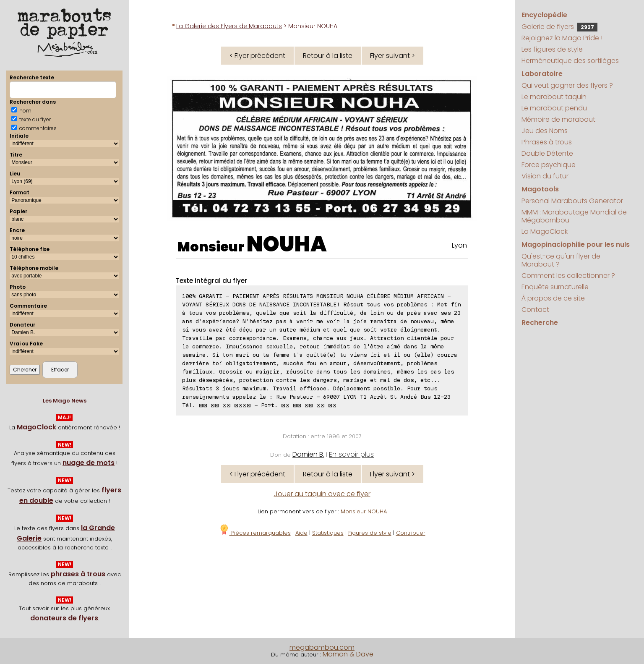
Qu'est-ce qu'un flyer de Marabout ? (561, 260)
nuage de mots (89, 463)
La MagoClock (545, 231)
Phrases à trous (547, 142)
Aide (301, 533)
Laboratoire (542, 74)
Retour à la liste (328, 56)
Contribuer (411, 533)
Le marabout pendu (554, 108)
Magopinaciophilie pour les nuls (576, 244)
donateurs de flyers (64, 618)
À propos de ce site (553, 298)
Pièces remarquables (255, 533)
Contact (535, 310)
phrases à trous (78, 574)
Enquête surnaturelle (555, 287)
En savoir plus (351, 454)
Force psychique (549, 165)
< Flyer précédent (257, 56)
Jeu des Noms (545, 131)
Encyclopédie (544, 15)
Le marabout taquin (554, 97)
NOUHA (287, 244)
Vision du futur (545, 176)
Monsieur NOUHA (364, 511)
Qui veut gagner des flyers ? (567, 85)
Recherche (540, 323)
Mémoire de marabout (558, 119)
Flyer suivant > (392, 56)
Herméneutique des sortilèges (570, 61)
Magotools (540, 189)
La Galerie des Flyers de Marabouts (229, 26)
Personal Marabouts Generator (572, 201)
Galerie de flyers (559, 27)
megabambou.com (322, 647)
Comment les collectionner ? (568, 276)
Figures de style (370, 533)
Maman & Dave (348, 654)
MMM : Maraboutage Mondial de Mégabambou (574, 216)
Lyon (459, 245)
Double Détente (547, 153)
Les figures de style (552, 49)
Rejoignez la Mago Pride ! (562, 38)
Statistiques (328, 533)
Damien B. (308, 454)
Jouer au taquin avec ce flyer (322, 494)
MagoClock (37, 427)
